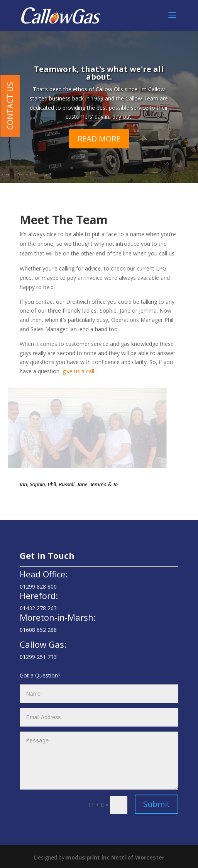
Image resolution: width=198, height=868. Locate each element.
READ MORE (99, 139)
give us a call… (81, 371)
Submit (157, 804)
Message (99, 761)
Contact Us (10, 106)
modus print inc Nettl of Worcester (115, 857)
